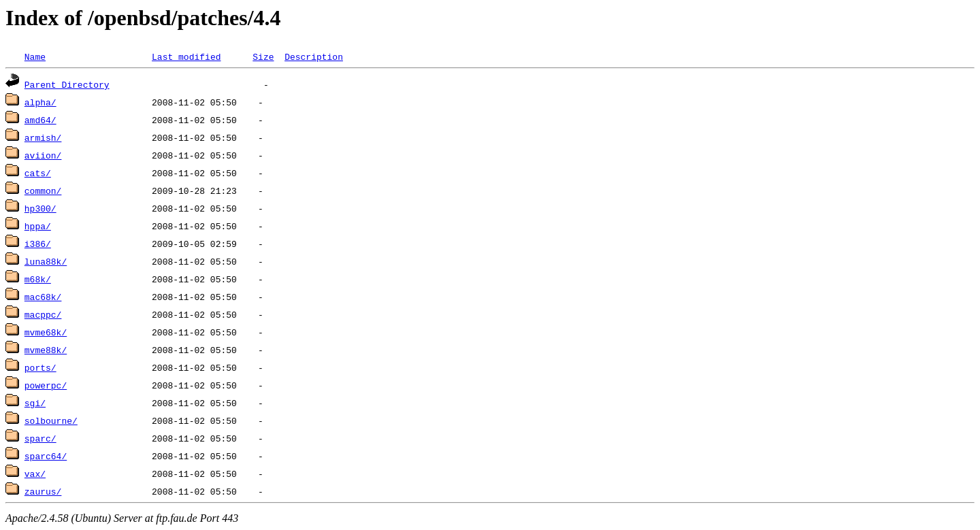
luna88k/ (46, 261)
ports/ (40, 367)
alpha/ (40, 102)
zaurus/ (43, 491)
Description (314, 56)
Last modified (186, 56)
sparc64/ (46, 456)
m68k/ (38, 279)
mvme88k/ (46, 350)
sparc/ (40, 438)
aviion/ (43, 155)
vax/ (35, 474)
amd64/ (40, 120)
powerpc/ (46, 385)
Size (263, 56)
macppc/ (43, 314)
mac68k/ (43, 297)
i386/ (38, 244)
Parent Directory (67, 84)
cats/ (38, 173)
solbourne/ (51, 420)
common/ (43, 191)
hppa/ (38, 226)
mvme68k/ (46, 332)
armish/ (43, 137)
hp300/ (40, 208)
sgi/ (35, 403)
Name (35, 56)
